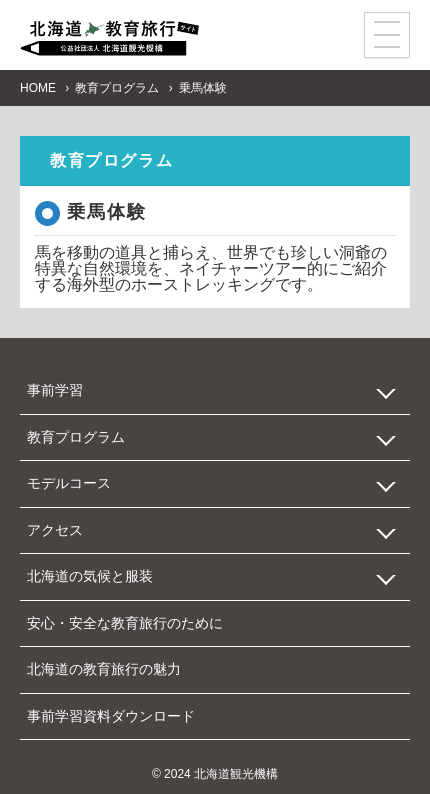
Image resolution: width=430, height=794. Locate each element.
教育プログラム (117, 88)
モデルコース (69, 483)
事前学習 (55, 390)
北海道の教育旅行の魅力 (104, 669)
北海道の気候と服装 (90, 576)
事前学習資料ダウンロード (111, 716)
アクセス (55, 530)
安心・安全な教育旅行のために (125, 623)
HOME (38, 88)
